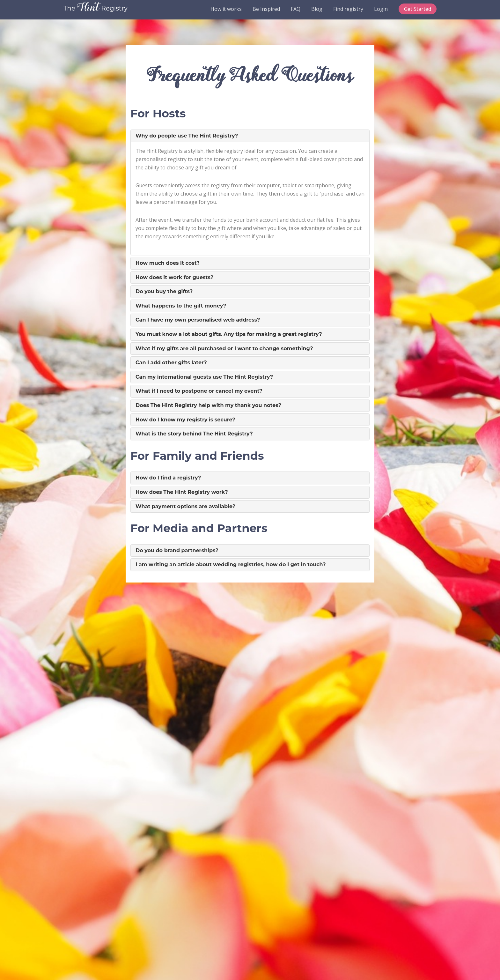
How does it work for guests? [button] (174, 277)
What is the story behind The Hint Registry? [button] (194, 434)
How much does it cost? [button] (168, 263)
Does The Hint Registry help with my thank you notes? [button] (208, 405)
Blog (317, 9)
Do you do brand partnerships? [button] (177, 550)
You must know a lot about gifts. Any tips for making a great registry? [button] (229, 334)
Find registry (348, 9)
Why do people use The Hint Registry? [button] (187, 136)
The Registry (96, 8)
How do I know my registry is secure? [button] (185, 420)
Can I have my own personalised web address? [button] (198, 320)
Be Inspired (266, 9)
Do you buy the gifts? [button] (164, 291)
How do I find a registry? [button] (168, 478)
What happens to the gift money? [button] (181, 306)
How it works (226, 9)
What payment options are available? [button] (185, 506)
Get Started (418, 9)
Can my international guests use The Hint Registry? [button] (204, 377)
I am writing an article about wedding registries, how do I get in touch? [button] (231, 564)
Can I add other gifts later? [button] (171, 363)
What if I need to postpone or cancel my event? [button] (199, 391)
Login (381, 9)
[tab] (250, 136)
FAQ (296, 9)
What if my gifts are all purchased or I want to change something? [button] (224, 349)
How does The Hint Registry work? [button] (182, 492)
